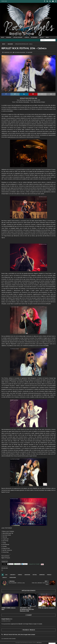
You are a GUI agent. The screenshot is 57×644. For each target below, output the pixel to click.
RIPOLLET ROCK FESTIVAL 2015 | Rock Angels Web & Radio (19, 634)
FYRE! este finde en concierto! (47, 608)
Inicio (3, 37)
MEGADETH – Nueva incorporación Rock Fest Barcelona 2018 (27, 609)
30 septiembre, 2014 (8, 52)
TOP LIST (42, 37)
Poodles (49, 575)
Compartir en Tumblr (34, 564)
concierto (13, 575)
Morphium (42, 575)
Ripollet (5, 577)
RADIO (47, 37)
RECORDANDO (34, 37)
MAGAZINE (9, 37)
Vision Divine (13, 577)
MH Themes (39, 642)
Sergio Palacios (6, 619)
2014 (6, 575)
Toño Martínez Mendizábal (20, 52)
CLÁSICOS (27, 37)
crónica (20, 575)
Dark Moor (27, 575)
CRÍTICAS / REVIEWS (18, 37)
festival (35, 575)
